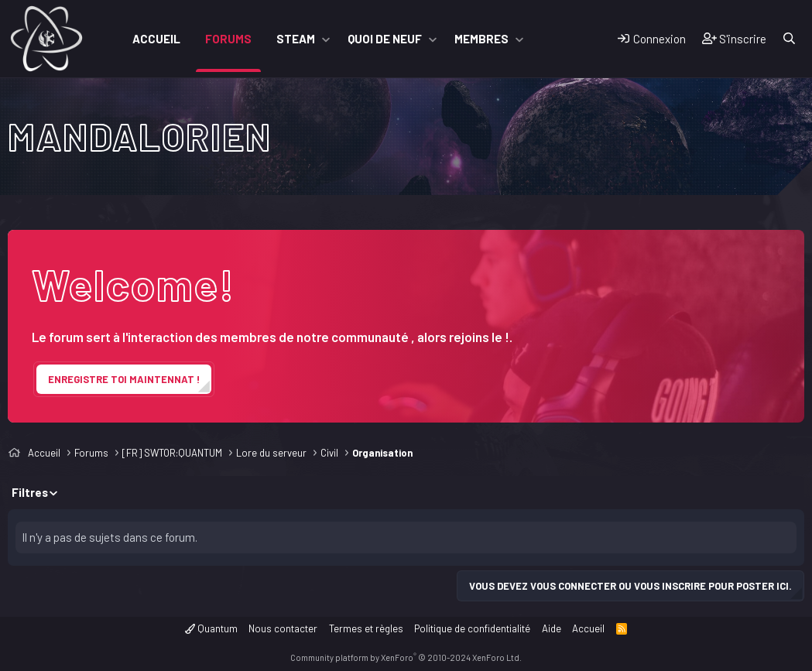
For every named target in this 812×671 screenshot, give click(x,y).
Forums (228, 39)
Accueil (156, 39)
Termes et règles (366, 628)
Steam (296, 39)
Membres (481, 39)
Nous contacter (283, 628)
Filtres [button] (30, 492)
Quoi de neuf (385, 39)
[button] (326, 39)
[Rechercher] (789, 39)
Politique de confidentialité (472, 628)
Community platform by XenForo (406, 657)
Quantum (211, 628)
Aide (552, 628)
